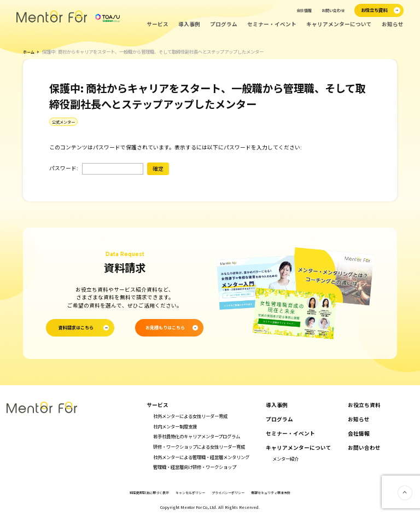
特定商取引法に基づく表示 (141, 492)
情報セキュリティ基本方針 (279, 492)
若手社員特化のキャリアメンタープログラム (197, 436)
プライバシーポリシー (231, 492)
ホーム (30, 51)
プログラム (224, 24)
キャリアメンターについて (339, 24)
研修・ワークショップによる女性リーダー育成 (199, 446)
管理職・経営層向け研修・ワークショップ (195, 467)
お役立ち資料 (364, 405)
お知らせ (393, 24)
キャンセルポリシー (188, 492)
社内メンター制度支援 (175, 426)
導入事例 (189, 24)
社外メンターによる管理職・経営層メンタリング (201, 456)
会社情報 (304, 10)
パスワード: (96, 168)
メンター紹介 (285, 458)
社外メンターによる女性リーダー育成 (190, 416)
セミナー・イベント (272, 24)
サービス (157, 24)
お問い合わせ (333, 10)
